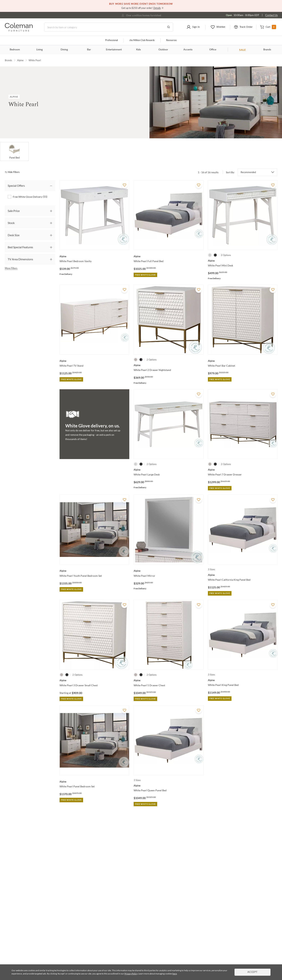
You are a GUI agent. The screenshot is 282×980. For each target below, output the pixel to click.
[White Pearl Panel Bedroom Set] (94, 782)
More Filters (11, 268)
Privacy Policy (131, 974)
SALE (243, 50)
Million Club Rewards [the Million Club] (142, 40)
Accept (253, 972)
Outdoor (163, 50)
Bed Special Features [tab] (20, 247)
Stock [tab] (11, 223)
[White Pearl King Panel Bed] (243, 680)
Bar (89, 50)
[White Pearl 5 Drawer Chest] (169, 680)
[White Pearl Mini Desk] (243, 261)
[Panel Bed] (14, 152)
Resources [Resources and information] (171, 40)
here (175, 974)
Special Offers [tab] (16, 186)
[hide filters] (13, 172)
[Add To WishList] (124, 185)
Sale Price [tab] (14, 211)
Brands (267, 50)
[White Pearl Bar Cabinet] (243, 361)
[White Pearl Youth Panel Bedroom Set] (94, 571)
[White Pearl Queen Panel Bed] (169, 786)
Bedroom (15, 50)
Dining (64, 50)
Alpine (20, 60)
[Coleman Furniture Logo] (19, 30)
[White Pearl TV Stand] (94, 361)
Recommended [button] (248, 172)
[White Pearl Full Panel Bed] (169, 256)
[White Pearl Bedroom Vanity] (94, 256)
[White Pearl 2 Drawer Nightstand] (169, 365)
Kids (138, 50)
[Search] (109, 27)
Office (213, 50)
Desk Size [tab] (14, 235)
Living (39, 50)
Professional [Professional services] (112, 40)
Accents (188, 50)
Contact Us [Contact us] (271, 15)
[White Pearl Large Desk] (169, 470)
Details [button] (157, 8)
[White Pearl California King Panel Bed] (243, 575)
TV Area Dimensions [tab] (20, 259)
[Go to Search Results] (169, 27)
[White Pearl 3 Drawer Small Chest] (94, 680)
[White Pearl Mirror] (169, 571)
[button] (193, 27)
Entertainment (114, 50)
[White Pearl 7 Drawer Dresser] (243, 470)
